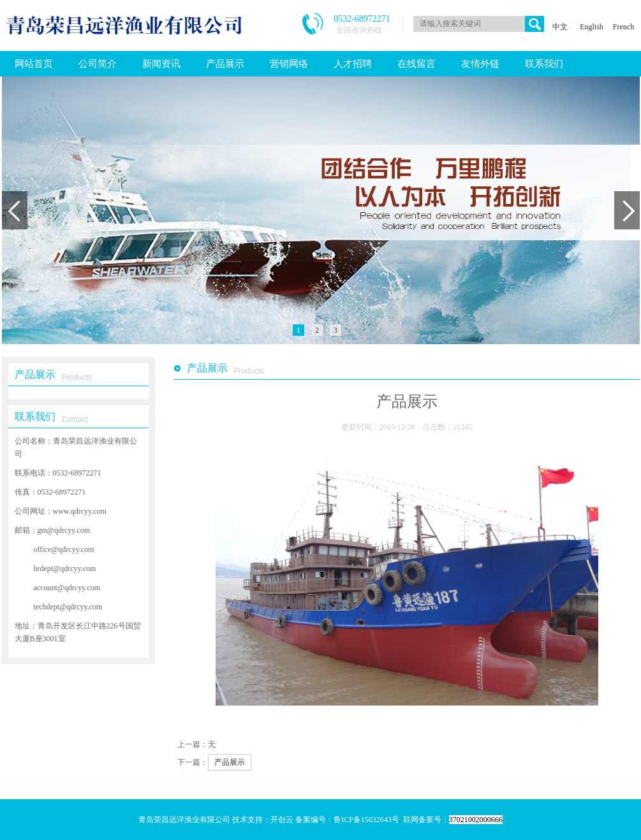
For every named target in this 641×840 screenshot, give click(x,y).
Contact (75, 419)
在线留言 (416, 64)
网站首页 (34, 64)
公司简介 (98, 64)
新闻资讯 (161, 64)
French (623, 27)
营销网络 (289, 64)
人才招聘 (353, 64)
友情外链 (480, 64)
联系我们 (544, 64)
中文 (560, 27)
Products (77, 377)
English (592, 27)
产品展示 (225, 64)
